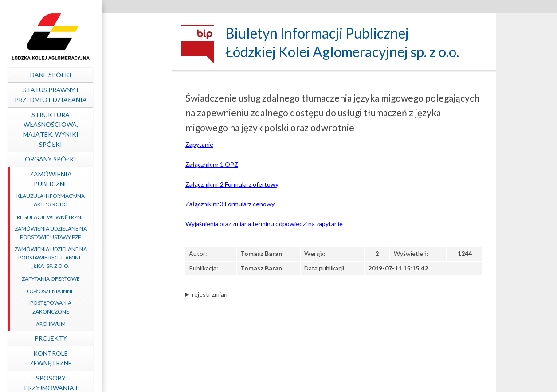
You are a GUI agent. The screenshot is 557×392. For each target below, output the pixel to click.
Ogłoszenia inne (117, 291)
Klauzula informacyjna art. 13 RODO (117, 200)
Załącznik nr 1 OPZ (212, 164)
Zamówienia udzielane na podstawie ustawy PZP (117, 233)
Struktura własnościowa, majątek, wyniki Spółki (117, 129)
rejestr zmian (210, 294)
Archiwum (117, 324)
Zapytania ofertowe (117, 279)
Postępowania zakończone (117, 307)
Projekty (117, 338)
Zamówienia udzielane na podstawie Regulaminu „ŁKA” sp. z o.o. (117, 257)
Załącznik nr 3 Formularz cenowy (230, 204)
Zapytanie (199, 144)
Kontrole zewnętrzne (117, 358)
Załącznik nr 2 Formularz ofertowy (232, 184)
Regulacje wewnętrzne (117, 217)
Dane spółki (117, 75)
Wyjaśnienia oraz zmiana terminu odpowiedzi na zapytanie (264, 224)
